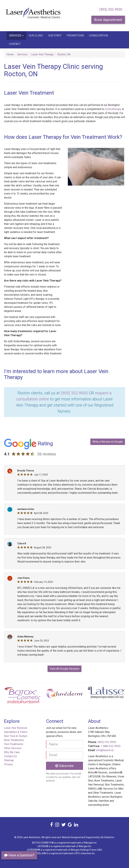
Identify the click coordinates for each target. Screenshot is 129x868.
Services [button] (16, 36)
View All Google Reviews (64, 669)
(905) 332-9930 (111, 9)
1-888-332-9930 (111, 746)
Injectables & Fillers (16, 732)
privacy (65, 774)
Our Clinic (36, 36)
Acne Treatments (14, 740)
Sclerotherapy (113, 109)
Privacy (8, 764)
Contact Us (10, 756)
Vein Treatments (14, 744)
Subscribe (64, 766)
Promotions (75, 36)
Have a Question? (19, 855)
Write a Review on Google (108, 442)
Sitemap (9, 760)
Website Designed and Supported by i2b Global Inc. (88, 837)
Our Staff (55, 36)
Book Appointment (108, 20)
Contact (15, 44)
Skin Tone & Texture (16, 736)
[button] (13, 696)
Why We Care (12, 752)
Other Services (13, 748)
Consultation (98, 36)
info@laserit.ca (105, 750)
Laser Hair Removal (16, 728)
